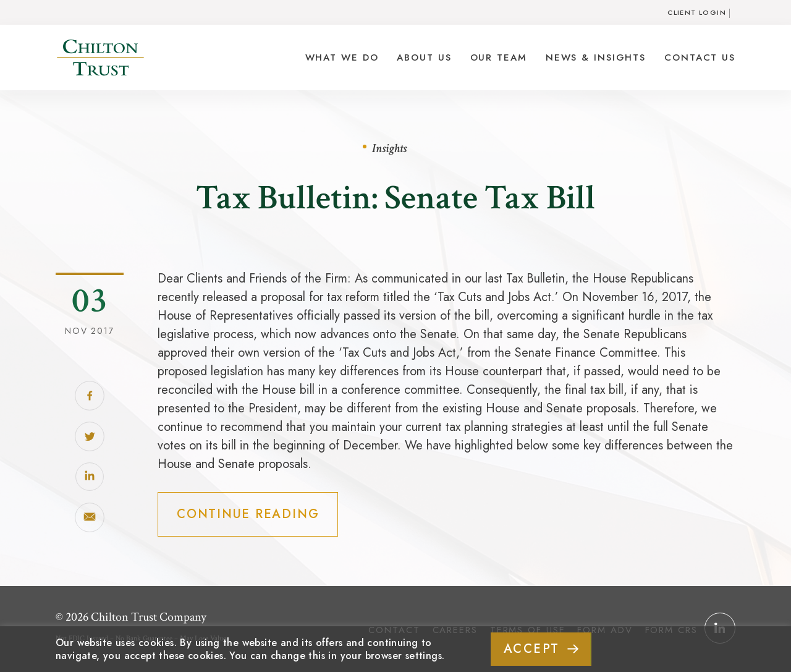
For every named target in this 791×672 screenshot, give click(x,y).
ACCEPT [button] (532, 649)
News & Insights (596, 57)
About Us (424, 57)
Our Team (499, 57)
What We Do (342, 57)
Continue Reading (248, 514)
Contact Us (700, 57)
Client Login (697, 12)
